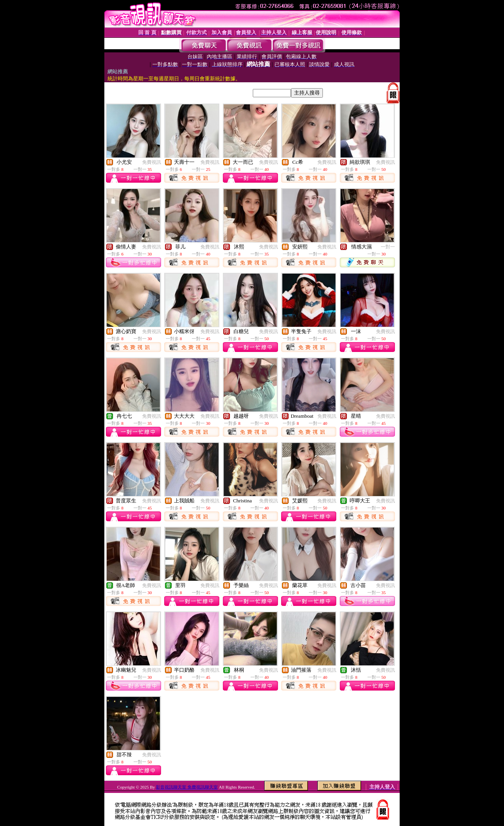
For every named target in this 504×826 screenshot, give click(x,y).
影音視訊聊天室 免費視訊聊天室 (187, 787)
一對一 (388, 247)
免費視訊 (152, 162)
